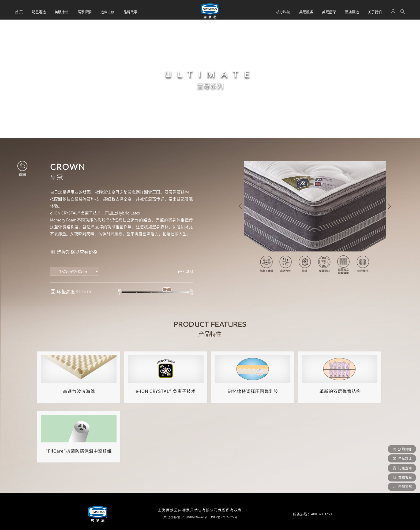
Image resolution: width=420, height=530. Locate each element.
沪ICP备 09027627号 (224, 517)
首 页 (19, 12)
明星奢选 (39, 12)
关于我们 (375, 12)
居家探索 (85, 12)
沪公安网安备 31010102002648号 (185, 517)
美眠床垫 (62, 12)
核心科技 (283, 12)
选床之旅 (107, 12)
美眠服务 (306, 12)
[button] (240, 206)
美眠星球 (329, 12)
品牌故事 (130, 12)
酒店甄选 (352, 12)
